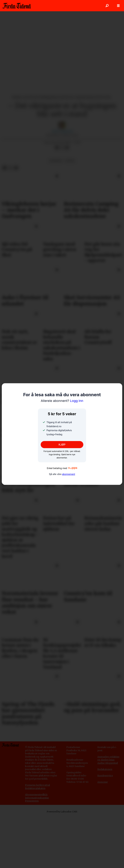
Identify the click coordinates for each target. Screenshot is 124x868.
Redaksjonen (105, 769)
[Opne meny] (118, 6)
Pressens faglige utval (37, 785)
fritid (70, 161)
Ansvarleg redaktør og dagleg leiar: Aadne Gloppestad (108, 760)
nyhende (56, 161)
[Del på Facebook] (57, 148)
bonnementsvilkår (37, 795)
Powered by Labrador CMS (62, 812)
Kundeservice (105, 776)
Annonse (103, 782)
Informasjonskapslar (37, 798)
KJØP (62, 445)
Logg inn (62, 401)
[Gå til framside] (17, 6)
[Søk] (107, 6)
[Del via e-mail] (67, 148)
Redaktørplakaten (35, 788)
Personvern (32, 801)
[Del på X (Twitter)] (62, 148)
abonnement (68, 474)
